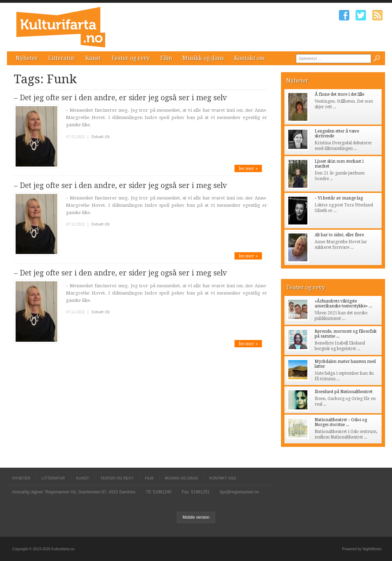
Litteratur (62, 58)
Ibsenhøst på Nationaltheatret (344, 392)
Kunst (93, 58)
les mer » (248, 168)
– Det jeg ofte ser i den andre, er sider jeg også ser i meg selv (120, 98)
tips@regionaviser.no (239, 492)
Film (166, 58)
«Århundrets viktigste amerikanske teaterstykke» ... (343, 304)
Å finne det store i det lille (339, 94)
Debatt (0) (100, 137)
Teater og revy (130, 58)
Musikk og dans (203, 58)
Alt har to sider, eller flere (339, 235)
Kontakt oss (249, 58)
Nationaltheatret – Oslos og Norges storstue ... (341, 422)
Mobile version (196, 517)
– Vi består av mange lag (339, 198)
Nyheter (27, 58)
